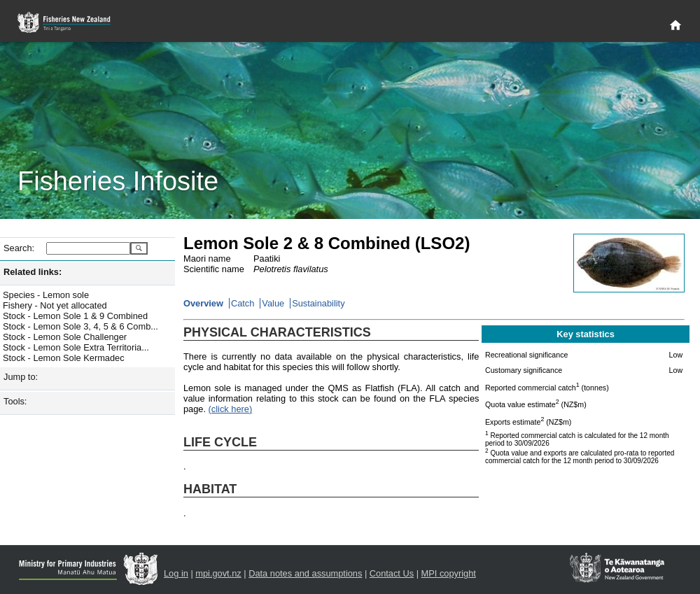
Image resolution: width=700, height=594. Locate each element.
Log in (176, 573)
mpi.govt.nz (218, 573)
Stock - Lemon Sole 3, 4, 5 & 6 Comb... (80, 326)
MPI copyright (449, 573)
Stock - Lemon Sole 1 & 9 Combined (75, 316)
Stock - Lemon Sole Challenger (65, 337)
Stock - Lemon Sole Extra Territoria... (76, 347)
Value (273, 303)
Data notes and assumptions (305, 573)
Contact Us (392, 573)
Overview (203, 303)
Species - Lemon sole (46, 295)
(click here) (231, 409)
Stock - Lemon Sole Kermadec (64, 358)
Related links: (33, 272)
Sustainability (318, 303)
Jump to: (21, 377)
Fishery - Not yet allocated (55, 305)
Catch (243, 303)
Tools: (15, 401)
